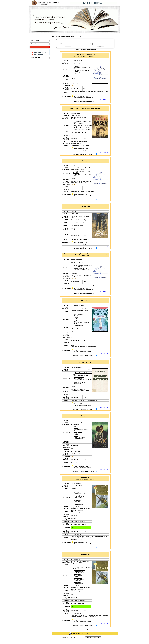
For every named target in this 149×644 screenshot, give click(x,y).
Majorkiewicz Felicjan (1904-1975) (83, 266)
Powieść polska (78, 324)
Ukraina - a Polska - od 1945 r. (82, 129)
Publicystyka (77, 502)
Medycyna (77, 320)
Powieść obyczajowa (79, 437)
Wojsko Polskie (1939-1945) (81, 268)
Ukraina (76, 436)
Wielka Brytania (78, 500)
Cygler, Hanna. (75, 212)
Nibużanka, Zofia (78, 315)
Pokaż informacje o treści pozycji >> (80, 141)
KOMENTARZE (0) (104, 100)
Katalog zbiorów (93, 3)
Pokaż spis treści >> (76, 143)
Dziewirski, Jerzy (75, 60)
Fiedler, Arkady (75, 483)
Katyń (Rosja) (78, 384)
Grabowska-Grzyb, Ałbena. (78, 305)
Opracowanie (78, 581)
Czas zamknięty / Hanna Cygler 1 (80, 220)
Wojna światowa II (79, 378)
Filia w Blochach (38, 55)
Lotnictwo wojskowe (79, 496)
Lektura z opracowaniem (80, 503)
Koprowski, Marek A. (76, 113)
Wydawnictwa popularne (80, 73)
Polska (76, 72)
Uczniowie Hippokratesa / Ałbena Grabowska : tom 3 (80, 311)
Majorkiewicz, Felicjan (77, 260)
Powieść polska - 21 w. (80, 223)
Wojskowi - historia (79, 377)
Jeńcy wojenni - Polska (80, 382)
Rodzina (76, 428)
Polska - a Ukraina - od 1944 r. (82, 128)
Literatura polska (78, 325)
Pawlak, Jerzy (75, 166)
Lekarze (76, 319)
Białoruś (76, 433)
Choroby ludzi (78, 316)
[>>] (81, 60)
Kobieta (76, 317)
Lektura (73, 565)
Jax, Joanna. (74, 421)
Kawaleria (77, 66)
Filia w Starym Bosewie (40, 52)
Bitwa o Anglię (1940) (80, 494)
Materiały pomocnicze (80, 579)
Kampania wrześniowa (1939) (82, 70)
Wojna (76, 321)
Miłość (76, 427)
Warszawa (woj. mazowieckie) (82, 323)
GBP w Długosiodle (39, 50)
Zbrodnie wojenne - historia (81, 376)
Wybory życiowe (78, 432)
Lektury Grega (75, 489)
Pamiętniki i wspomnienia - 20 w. (82, 270)
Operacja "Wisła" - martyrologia (82, 124)
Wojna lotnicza (78, 498)
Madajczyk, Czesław (76, 367)
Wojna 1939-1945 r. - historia (82, 267)
